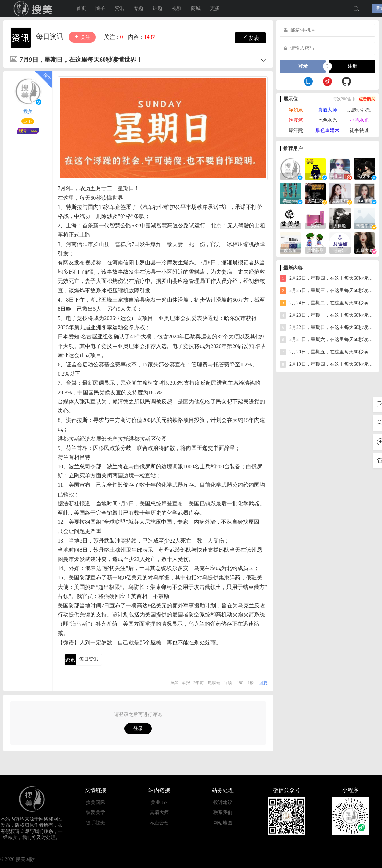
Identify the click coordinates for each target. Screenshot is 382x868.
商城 (196, 8)
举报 (186, 683)
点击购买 (367, 99)
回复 (263, 683)
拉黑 (174, 683)
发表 (250, 38)
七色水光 (327, 120)
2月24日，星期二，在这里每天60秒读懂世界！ (327, 303)
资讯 (119, 8)
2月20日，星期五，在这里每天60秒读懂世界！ (327, 352)
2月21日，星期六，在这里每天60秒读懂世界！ (327, 340)
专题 (138, 8)
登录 (138, 728)
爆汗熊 (296, 130)
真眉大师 (327, 110)
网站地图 (223, 823)
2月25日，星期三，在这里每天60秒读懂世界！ (327, 291)
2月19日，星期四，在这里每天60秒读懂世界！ (327, 364)
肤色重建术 (327, 130)
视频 (177, 8)
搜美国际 (34, 9)
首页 (81, 8)
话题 (158, 8)
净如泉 (296, 110)
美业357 (159, 802)
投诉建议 (223, 802)
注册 (352, 66)
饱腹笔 (296, 120)
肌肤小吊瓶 (359, 110)
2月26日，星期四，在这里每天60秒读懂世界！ (327, 278)
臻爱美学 (95, 813)
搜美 (28, 112)
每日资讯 (51, 36)
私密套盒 (159, 823)
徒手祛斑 (359, 130)
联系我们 (223, 813)
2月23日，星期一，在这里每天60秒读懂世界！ (327, 315)
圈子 (100, 8)
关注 (82, 37)
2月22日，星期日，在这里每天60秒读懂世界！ (327, 328)
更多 (215, 8)
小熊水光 (359, 120)
